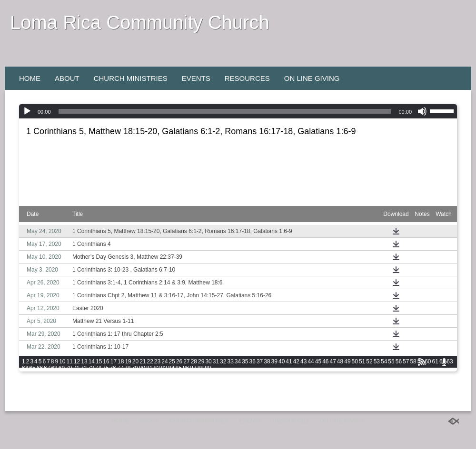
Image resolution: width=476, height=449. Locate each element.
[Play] (27, 111)
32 (223, 361)
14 (92, 361)
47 (332, 361)
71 (76, 368)
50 (355, 361)
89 (208, 368)
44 (311, 361)
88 (201, 368)
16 (106, 361)
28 (194, 361)
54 (384, 361)
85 (179, 368)
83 (164, 368)
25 (172, 361)
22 (150, 361)
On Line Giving (312, 78)
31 (216, 361)
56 (399, 361)
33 (230, 361)
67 (47, 368)
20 (135, 361)
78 (127, 368)
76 (113, 368)
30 (208, 361)
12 (77, 361)
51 (362, 361)
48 (340, 361)
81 (149, 368)
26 (179, 361)
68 (54, 368)
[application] (238, 111)
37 (260, 361)
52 (369, 361)
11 (70, 361)
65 (32, 368)
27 (186, 361)
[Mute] (422, 111)
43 (303, 361)
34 (238, 361)
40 (282, 361)
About (67, 78)
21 (143, 361)
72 (84, 368)
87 (193, 368)
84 (171, 368)
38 (267, 361)
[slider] (225, 111)
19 (128, 361)
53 (377, 361)
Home (30, 78)
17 (114, 361)
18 (121, 361)
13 (84, 361)
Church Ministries (131, 78)
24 (164, 361)
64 (25, 368)
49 (347, 361)
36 (253, 361)
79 (134, 368)
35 (245, 361)
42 (296, 361)
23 (157, 361)
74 (98, 368)
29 (201, 361)
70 (69, 368)
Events (196, 78)
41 (289, 361)
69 (62, 368)
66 (40, 368)
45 (318, 361)
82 (156, 368)
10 (62, 361)
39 (274, 361)
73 (91, 368)
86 (186, 368)
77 (120, 368)
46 (325, 361)
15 (99, 361)
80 (142, 368)
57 (406, 361)
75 (105, 368)
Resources (247, 78)
